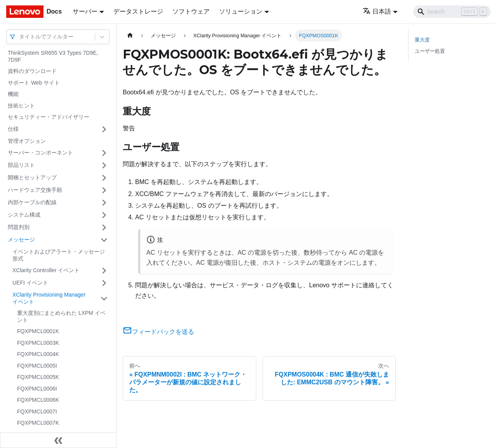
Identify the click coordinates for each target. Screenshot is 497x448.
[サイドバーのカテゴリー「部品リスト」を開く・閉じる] (104, 165)
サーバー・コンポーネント (40, 153)
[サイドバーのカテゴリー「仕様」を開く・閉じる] (104, 129)
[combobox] (20, 37)
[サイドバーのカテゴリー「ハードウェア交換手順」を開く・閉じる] (104, 190)
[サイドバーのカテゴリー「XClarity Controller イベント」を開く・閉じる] (104, 271)
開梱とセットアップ (32, 177)
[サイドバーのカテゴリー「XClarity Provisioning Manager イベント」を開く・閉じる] (104, 298)
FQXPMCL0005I (37, 366)
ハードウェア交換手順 (35, 190)
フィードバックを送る (158, 332)
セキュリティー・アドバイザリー (49, 117)
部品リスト (21, 165)
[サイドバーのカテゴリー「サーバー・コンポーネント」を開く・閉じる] (104, 153)
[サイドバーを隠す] (58, 440)
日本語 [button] (377, 11)
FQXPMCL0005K (38, 377)
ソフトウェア (191, 11)
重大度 (422, 40)
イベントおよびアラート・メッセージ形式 (59, 255)
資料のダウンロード (32, 71)
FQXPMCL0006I (37, 389)
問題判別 (19, 227)
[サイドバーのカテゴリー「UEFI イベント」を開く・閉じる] (104, 283)
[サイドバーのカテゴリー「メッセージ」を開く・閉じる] (104, 240)
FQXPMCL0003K (38, 343)
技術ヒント (21, 106)
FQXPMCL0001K (38, 331)
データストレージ (138, 11)
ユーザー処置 (430, 51)
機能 (13, 94)
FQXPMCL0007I (37, 412)
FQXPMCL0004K (38, 354)
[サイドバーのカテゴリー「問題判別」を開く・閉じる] (104, 227)
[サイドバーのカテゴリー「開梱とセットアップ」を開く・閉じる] (104, 178)
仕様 (13, 129)
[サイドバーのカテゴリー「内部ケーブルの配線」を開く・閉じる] (104, 203)
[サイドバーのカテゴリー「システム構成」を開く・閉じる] (104, 215)
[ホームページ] (130, 36)
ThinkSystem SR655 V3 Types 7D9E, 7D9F (53, 56)
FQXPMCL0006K (38, 400)
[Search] (452, 12)
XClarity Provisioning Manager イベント (49, 298)
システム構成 (24, 215)
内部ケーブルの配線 (32, 202)
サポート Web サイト (34, 83)
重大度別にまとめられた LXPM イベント (61, 316)
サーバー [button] (85, 11)
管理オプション (27, 141)
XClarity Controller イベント (46, 270)
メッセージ (21, 240)
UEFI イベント (30, 283)
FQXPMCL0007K (38, 423)
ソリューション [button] (241, 11)
